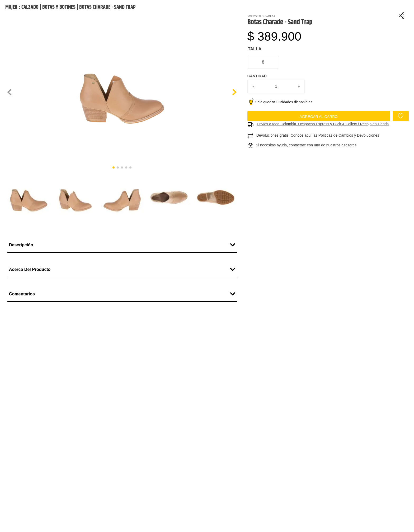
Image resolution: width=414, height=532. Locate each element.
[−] (253, 116)
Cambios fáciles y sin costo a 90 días (160, 25)
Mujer (11, 36)
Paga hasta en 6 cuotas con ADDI (56, 25)
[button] (122, 121)
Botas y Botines (59, 36)
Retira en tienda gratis (367, 25)
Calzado (30, 36)
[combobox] (281, 10)
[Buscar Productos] (326, 10)
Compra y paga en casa (263, 25)
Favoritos (393, 13)
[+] (299, 116)
